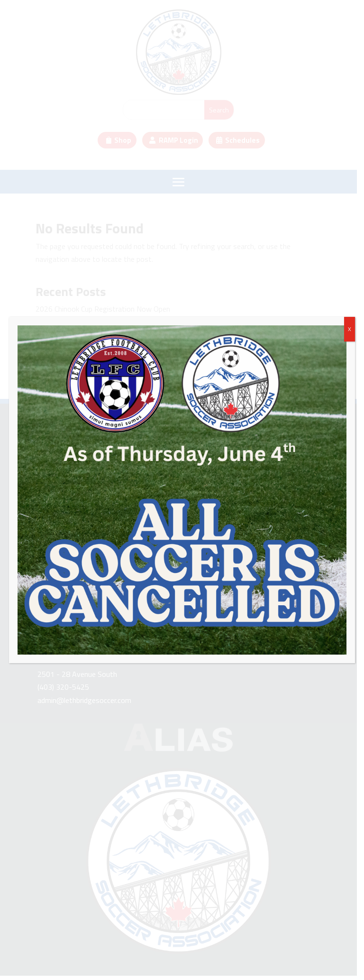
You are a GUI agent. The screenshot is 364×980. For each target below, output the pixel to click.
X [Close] (350, 329)
